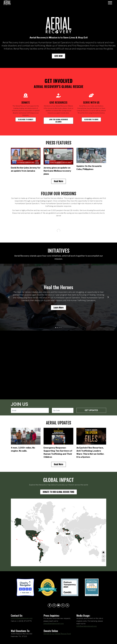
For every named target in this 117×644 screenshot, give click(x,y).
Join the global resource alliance (59, 121)
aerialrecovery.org (7, 3)
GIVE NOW (59, 56)
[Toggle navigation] (110, 3)
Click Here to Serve (91, 120)
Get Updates (91, 410)
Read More (59, 181)
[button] (9, 297)
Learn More (59, 308)
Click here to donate (26, 120)
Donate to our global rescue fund (59, 492)
